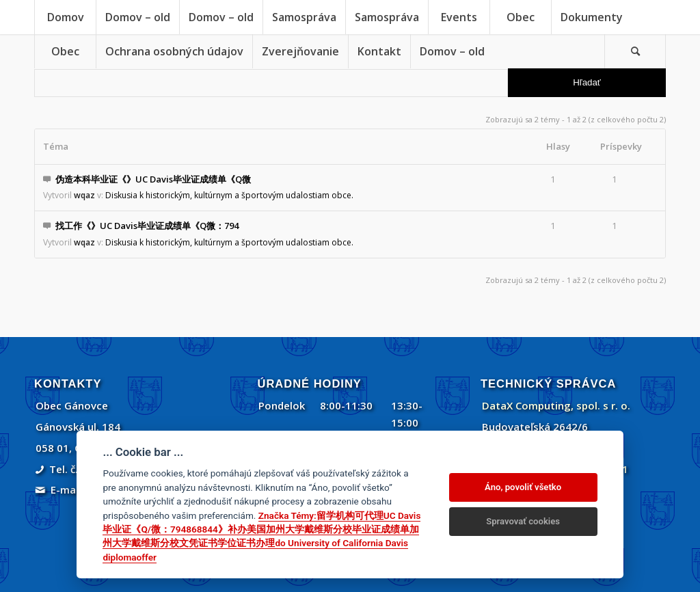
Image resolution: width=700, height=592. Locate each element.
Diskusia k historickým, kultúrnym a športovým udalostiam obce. (229, 195)
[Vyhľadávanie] (635, 51)
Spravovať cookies (523, 521)
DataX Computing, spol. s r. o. (556, 405)
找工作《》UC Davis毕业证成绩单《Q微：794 (147, 226)
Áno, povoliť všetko (523, 487)
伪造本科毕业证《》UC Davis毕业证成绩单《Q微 (153, 179)
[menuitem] (65, 17)
